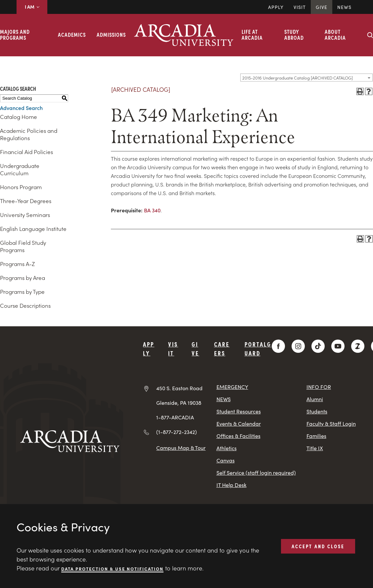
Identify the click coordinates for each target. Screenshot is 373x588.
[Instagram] (298, 346)
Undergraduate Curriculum (20, 169)
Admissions (111, 34)
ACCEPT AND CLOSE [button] (318, 546)
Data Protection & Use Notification (112, 568)
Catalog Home (19, 117)
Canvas (226, 460)
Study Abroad (294, 34)
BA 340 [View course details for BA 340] (152, 210)
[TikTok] (318, 346)
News (344, 7)
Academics (72, 34)
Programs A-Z (17, 264)
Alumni (315, 399)
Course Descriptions (25, 305)
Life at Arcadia (252, 34)
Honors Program (21, 187)
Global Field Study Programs (23, 246)
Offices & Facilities (238, 436)
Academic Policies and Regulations (29, 134)
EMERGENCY (232, 387)
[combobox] (306, 78)
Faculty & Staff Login (331, 424)
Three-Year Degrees (26, 201)
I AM (32, 7)
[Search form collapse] (370, 35)
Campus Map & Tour (181, 448)
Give (322, 7)
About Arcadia (335, 34)
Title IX (315, 448)
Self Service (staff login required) (256, 473)
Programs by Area (23, 278)
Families (316, 436)
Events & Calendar (239, 424)
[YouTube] (338, 346)
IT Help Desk (232, 485)
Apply (276, 7)
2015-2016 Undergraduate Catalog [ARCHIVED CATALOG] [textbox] (298, 78)
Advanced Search (21, 108)
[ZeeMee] (358, 346)
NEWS (224, 399)
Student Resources (239, 411)
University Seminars (25, 215)
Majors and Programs (15, 34)
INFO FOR (319, 387)
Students (317, 411)
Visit (300, 7)
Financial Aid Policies (26, 152)
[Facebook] (278, 346)
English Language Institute (33, 229)
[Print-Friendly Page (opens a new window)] (360, 91)
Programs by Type (22, 292)
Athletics (227, 448)
